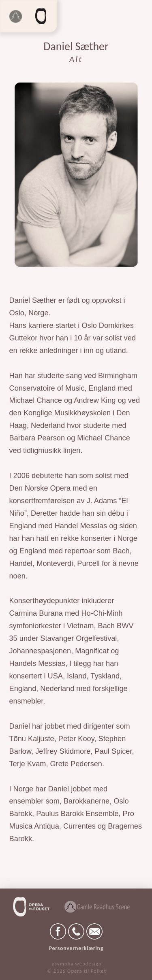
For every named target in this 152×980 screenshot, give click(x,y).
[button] (41, 16)
